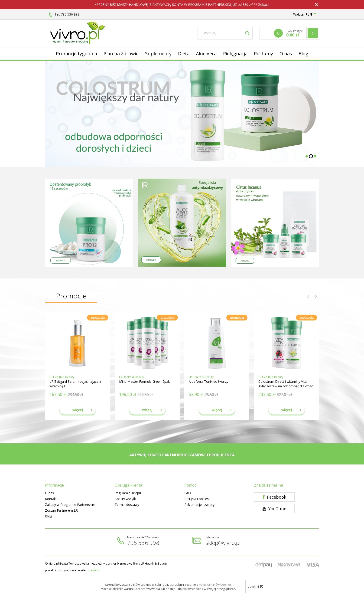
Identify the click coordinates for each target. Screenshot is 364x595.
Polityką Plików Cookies (215, 585)
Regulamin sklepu (128, 493)
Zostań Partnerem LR (61, 510)
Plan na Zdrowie (121, 54)
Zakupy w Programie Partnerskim (70, 505)
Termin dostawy (127, 505)
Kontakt (51, 499)
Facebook (274, 497)
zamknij (256, 586)
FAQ (188, 493)
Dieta (184, 54)
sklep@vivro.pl (223, 543)
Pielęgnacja (235, 54)
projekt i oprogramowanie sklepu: (72, 570)
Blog (303, 54)
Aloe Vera (206, 54)
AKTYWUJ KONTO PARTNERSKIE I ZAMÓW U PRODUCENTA (182, 455)
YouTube (274, 509)
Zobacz (263, 5)
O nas (286, 54)
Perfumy (263, 54)
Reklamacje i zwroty (199, 505)
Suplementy (158, 54)
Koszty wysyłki (126, 499)
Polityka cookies (197, 499)
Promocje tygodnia (76, 54)
